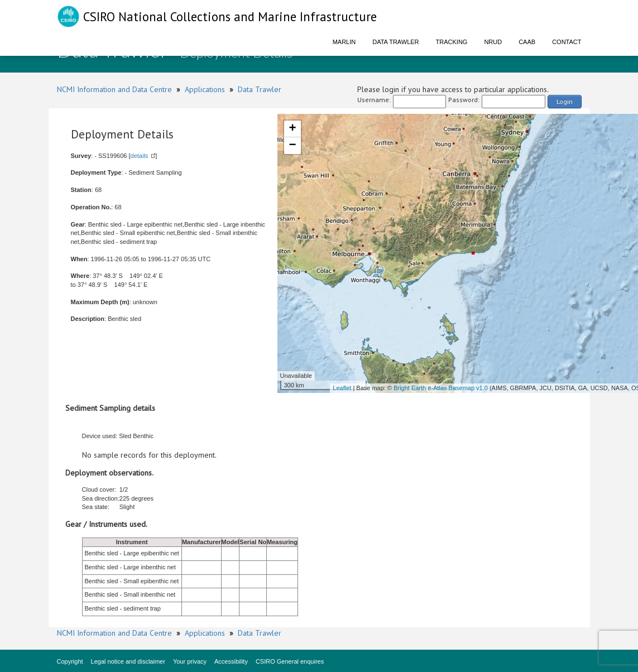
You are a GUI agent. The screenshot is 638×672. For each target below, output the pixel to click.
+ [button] (292, 129)
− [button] (292, 146)
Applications (205, 89)
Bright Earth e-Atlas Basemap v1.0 (441, 388)
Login (565, 101)
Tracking (452, 42)
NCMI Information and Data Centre (114, 89)
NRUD (493, 42)
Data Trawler (395, 42)
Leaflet (342, 388)
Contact (567, 42)
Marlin (344, 42)
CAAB (527, 42)
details (140, 156)
